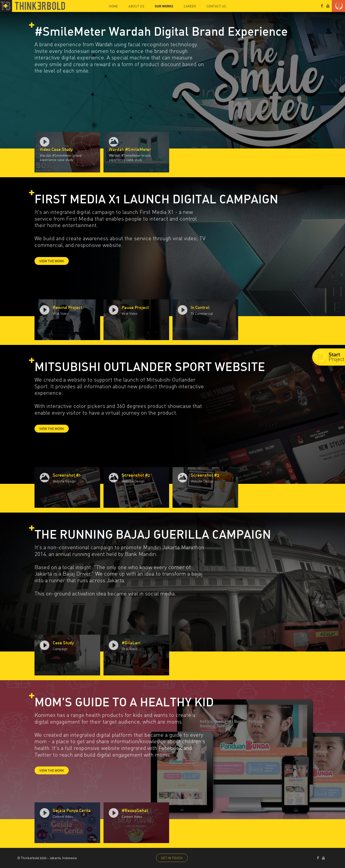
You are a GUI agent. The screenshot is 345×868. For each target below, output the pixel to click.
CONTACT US (216, 6)
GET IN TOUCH (172, 858)
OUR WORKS (164, 6)
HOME (113, 6)
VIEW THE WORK (52, 261)
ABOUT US (136, 6)
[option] (67, 152)
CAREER (190, 6)
